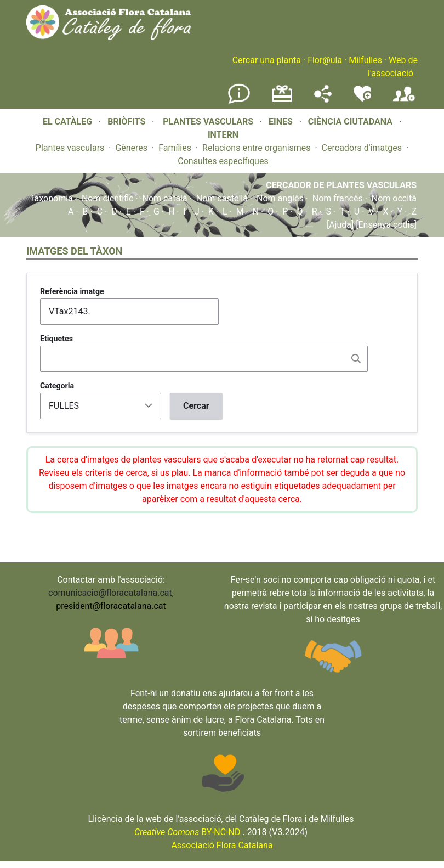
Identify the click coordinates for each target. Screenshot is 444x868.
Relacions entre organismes (257, 148)
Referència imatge (72, 291)
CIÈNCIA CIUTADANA (350, 122)
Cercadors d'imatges (362, 148)
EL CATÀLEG (67, 122)
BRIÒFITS (127, 122)
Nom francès (338, 198)
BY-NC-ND (187, 832)
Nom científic (108, 198)
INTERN (223, 135)
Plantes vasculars (70, 148)
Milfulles (365, 60)
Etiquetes (56, 339)
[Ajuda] (340, 225)
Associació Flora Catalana (222, 845)
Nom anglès (280, 198)
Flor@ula (325, 60)
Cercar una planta (267, 60)
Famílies (175, 148)
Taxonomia (51, 198)
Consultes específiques (223, 161)
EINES (281, 122)
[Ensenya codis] (385, 225)
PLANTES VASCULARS (208, 122)
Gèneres (131, 148)
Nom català (165, 198)
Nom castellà (222, 198)
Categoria (57, 386)
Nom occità (394, 198)
